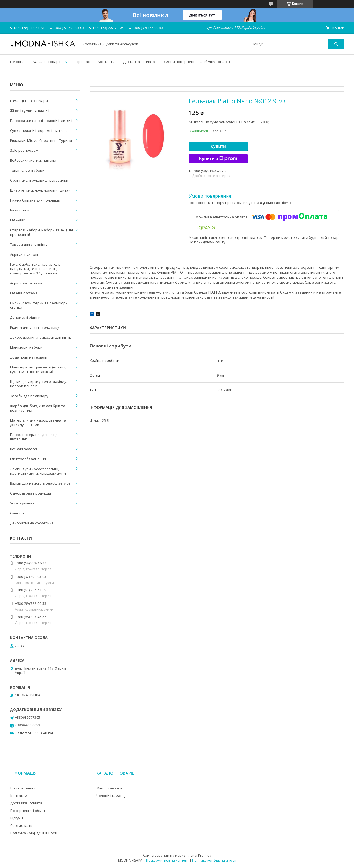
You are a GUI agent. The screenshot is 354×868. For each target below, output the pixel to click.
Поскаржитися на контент (167, 860)
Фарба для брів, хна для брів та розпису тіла (38, 408)
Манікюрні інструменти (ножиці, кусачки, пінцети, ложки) (38, 369)
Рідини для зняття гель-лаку (35, 327)
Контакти (106, 62)
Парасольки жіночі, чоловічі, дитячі (41, 121)
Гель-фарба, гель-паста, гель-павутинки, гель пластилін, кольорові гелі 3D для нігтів (36, 269)
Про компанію (23, 788)
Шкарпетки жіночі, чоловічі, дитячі (41, 190)
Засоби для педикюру (29, 396)
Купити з (218, 159)
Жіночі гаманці (109, 788)
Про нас (83, 62)
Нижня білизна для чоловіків (35, 200)
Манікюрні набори (26, 347)
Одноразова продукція (30, 493)
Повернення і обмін (28, 811)
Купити (218, 146)
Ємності (17, 513)
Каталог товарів (47, 62)
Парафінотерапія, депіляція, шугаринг (35, 437)
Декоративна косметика (32, 523)
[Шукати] (336, 44)
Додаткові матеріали (29, 357)
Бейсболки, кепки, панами (33, 160)
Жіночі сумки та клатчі (30, 111)
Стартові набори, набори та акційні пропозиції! (41, 232)
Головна (17, 62)
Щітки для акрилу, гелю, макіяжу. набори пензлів (39, 384)
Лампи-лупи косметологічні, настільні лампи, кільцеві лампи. (38, 471)
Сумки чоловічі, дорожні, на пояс (39, 130)
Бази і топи (20, 210)
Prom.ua (205, 855)
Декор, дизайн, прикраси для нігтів (41, 337)
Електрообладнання (28, 459)
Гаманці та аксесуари (29, 101)
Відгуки (17, 818)
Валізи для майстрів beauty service (40, 483)
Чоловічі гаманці (111, 796)
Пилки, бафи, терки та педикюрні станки (39, 305)
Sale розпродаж (24, 150)
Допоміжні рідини (25, 317)
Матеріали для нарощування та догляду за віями (38, 422)
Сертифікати (21, 825)
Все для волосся (24, 449)
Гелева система (24, 293)
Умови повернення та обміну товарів (197, 62)
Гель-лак (18, 220)
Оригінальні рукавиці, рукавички (39, 180)
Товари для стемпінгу (29, 244)
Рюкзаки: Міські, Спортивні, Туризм (41, 140)
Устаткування (22, 503)
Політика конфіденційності (34, 833)
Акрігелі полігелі (24, 254)
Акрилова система (26, 283)
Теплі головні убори (27, 170)
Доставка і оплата (139, 62)
